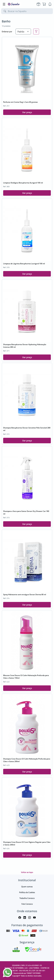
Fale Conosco (27, 904)
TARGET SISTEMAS (34, 973)
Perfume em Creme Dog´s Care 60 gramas (20, 102)
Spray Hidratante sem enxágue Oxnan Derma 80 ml (25, 594)
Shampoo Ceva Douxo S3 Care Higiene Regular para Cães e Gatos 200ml (27, 843)
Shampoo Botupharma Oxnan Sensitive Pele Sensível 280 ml (27, 429)
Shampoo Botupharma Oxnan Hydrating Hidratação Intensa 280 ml (25, 346)
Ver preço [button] (27, 112)
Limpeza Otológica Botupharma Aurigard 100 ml (23, 183)
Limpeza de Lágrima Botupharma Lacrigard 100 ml (24, 264)
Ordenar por (7, 31)
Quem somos (27, 886)
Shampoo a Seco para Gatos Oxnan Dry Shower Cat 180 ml (26, 512)
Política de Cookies (27, 892)
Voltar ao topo (27, 872)
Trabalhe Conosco (27, 898)
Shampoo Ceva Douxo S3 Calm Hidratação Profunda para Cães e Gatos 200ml (27, 760)
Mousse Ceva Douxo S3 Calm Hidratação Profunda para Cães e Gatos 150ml (26, 677)
